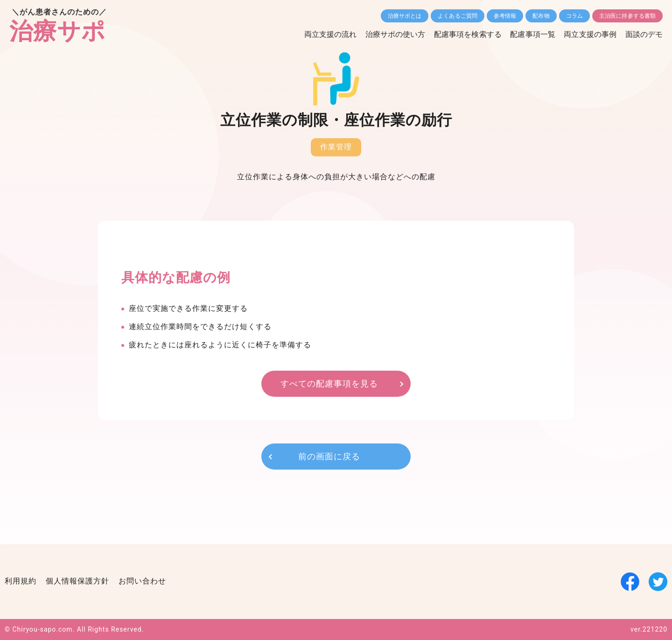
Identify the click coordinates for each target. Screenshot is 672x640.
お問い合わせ (142, 581)
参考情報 (505, 16)
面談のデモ (644, 34)
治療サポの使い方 (392, 34)
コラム (574, 16)
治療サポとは (405, 16)
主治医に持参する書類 (627, 16)
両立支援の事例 (590, 34)
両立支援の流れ (327, 34)
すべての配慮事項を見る (329, 383)
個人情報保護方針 (77, 581)
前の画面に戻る (329, 456)
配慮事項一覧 (531, 34)
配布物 (541, 16)
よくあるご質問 (458, 16)
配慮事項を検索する (465, 34)
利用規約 (21, 581)
